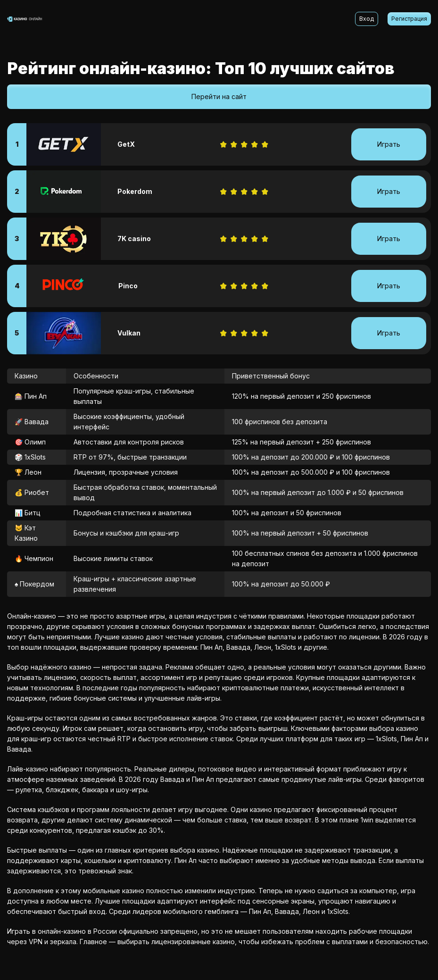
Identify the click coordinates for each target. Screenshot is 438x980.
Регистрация (409, 19)
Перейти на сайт (219, 96)
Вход (367, 19)
